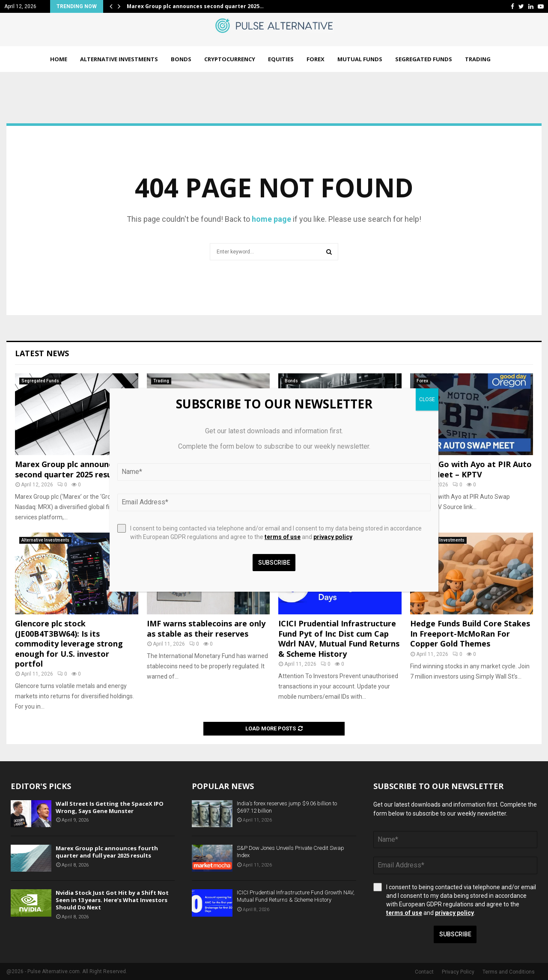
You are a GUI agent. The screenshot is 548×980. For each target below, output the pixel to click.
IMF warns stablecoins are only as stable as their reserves (206, 628)
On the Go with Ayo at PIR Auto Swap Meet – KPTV (471, 469)
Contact (424, 972)
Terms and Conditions (509, 972)
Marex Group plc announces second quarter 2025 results (68, 469)
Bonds (181, 59)
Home (59, 59)
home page (271, 219)
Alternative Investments (119, 59)
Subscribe (455, 934)
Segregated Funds (424, 59)
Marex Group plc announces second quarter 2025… (195, 6)
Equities (281, 59)
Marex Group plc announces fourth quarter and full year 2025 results (107, 852)
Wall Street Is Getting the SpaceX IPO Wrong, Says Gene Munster (110, 807)
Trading (478, 59)
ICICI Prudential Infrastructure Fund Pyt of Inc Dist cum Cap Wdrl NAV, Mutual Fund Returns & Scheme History (339, 638)
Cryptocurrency (230, 59)
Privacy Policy (458, 972)
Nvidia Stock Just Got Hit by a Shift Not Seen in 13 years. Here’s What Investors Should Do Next (112, 900)
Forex (316, 59)
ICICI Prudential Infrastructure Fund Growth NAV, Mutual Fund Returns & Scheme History (296, 896)
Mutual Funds (360, 59)
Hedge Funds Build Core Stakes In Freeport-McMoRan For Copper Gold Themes (470, 633)
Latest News (42, 353)
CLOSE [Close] (427, 399)
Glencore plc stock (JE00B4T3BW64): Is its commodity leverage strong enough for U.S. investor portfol (69, 643)
